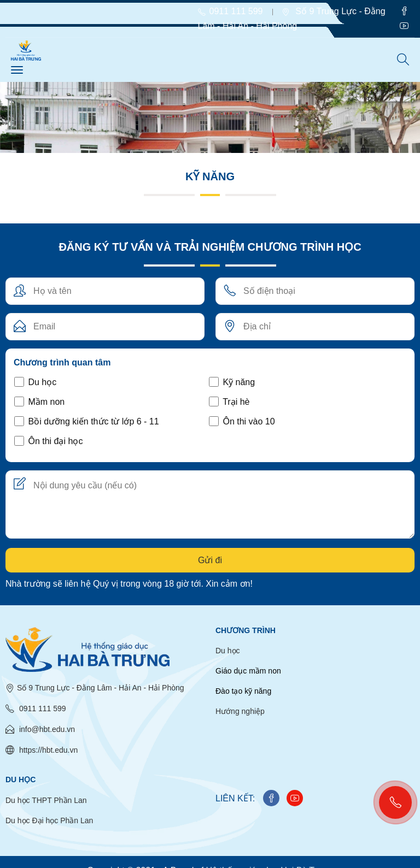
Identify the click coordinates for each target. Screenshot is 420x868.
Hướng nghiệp (240, 711)
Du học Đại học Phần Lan (49, 820)
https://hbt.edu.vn (42, 750)
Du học (228, 651)
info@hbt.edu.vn (40, 729)
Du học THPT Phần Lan (46, 800)
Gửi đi (210, 560)
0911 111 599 (36, 708)
